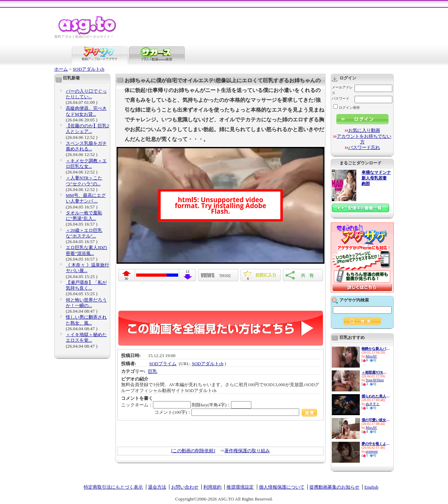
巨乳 (153, 371)
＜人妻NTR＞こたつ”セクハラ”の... (84, 181)
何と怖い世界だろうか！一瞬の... (86, 303)
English (371, 487)
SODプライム (163, 364)
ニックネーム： (156, 405)
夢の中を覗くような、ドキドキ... (376, 444)
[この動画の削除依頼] (193, 451)
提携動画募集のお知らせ (334, 487)
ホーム (61, 69)
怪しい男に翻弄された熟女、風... (86, 320)
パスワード (341, 98)
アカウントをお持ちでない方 (364, 139)
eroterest (372, 451)
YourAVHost (375, 380)
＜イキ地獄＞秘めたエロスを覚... (86, 337)
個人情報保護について (282, 487)
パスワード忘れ (364, 147)
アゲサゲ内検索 (354, 300)
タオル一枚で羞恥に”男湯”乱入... (84, 216)
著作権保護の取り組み (247, 451)
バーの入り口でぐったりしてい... (86, 94)
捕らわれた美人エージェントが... (376, 396)
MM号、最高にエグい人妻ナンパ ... (86, 198)
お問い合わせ (185, 487)
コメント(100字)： (236, 412)
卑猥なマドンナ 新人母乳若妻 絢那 (376, 178)
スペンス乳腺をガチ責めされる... (86, 146)
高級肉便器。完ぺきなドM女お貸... (86, 111)
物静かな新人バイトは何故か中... (376, 349)
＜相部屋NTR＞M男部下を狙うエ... (376, 372)
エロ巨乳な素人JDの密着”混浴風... (86, 250)
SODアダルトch (89, 69)
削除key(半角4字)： (222, 405)
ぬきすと (373, 404)
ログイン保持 (346, 108)
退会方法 (157, 487)
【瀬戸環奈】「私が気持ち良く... (86, 285)
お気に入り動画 (364, 130)
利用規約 (212, 487)
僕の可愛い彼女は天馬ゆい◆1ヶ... (376, 420)
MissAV (372, 356)
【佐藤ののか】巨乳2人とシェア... (87, 129)
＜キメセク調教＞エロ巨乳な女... (86, 164)
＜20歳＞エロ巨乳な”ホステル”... (84, 233)
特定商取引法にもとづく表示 (113, 487)
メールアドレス (342, 90)
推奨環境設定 (240, 487)
